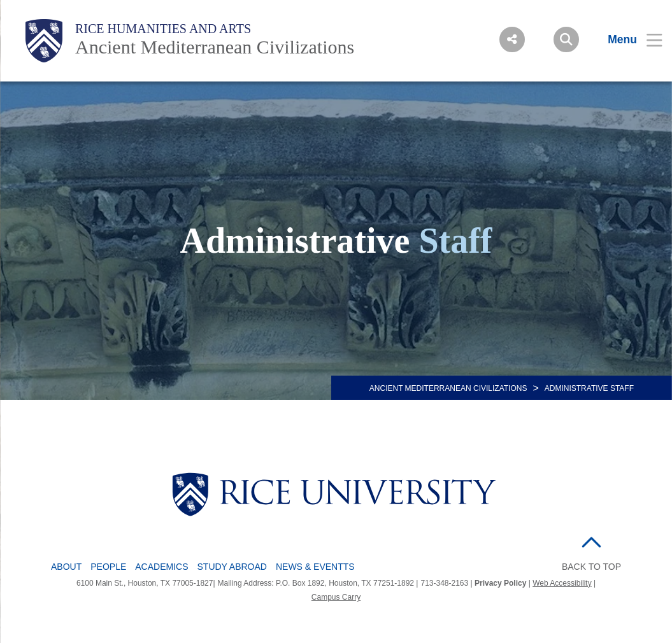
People (108, 567)
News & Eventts (315, 567)
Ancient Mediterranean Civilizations (215, 47)
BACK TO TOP (591, 567)
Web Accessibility (562, 583)
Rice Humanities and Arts (163, 29)
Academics (161, 567)
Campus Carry (336, 597)
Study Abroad (232, 567)
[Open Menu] (627, 39)
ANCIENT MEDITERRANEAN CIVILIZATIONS (448, 388)
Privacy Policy (500, 583)
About (66, 567)
